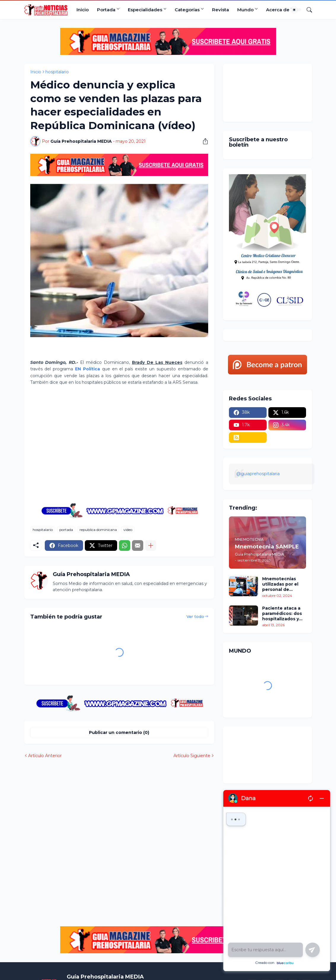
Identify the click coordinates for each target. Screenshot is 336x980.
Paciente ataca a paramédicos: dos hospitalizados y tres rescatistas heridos (282, 614)
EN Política (87, 369)
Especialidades (145, 10)
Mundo (245, 10)
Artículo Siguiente (192, 756)
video (128, 530)
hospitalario (57, 72)
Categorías (187, 10)
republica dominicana (98, 530)
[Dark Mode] (296, 10)
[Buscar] (307, 10)
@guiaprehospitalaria (258, 474)
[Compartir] (203, 141)
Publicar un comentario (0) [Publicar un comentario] (119, 732)
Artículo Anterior (45, 756)
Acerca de (278, 10)
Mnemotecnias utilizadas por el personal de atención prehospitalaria (280, 584)
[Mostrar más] (151, 545)
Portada (106, 10)
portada (66, 530)
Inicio (83, 10)
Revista (220, 10)
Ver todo (195, 616)
